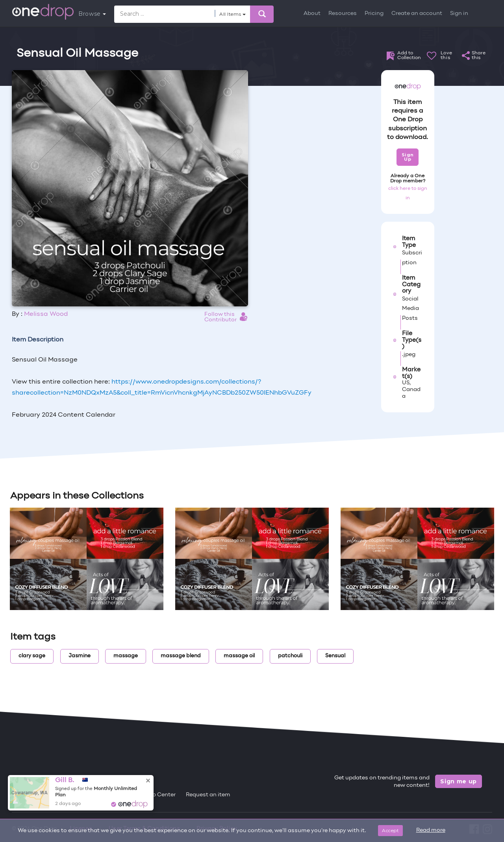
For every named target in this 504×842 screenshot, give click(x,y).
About (312, 14)
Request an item (208, 795)
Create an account (417, 14)
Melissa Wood (46, 314)
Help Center (159, 795)
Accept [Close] (390, 830)
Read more (431, 830)
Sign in (459, 14)
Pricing (374, 14)
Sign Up (408, 157)
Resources (343, 14)
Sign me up (459, 781)
